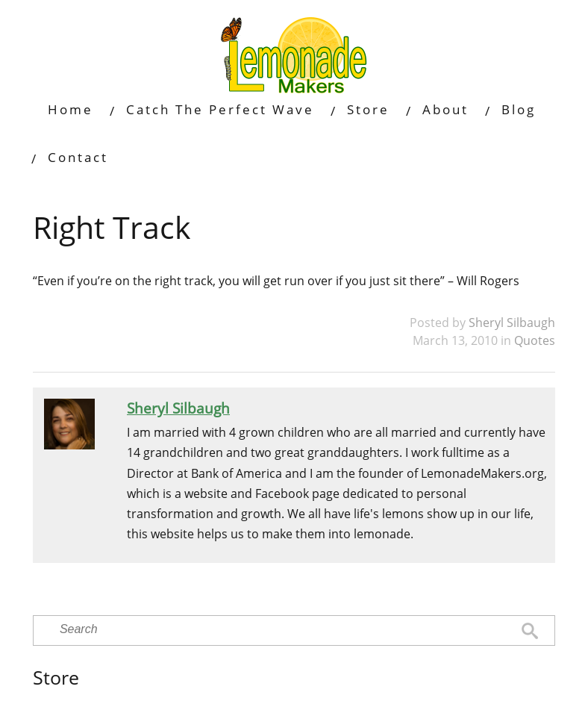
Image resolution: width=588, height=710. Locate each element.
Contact (78, 157)
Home (71, 109)
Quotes (535, 340)
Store (368, 109)
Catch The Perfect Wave (220, 109)
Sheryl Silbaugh (512, 323)
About (445, 109)
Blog (519, 109)
